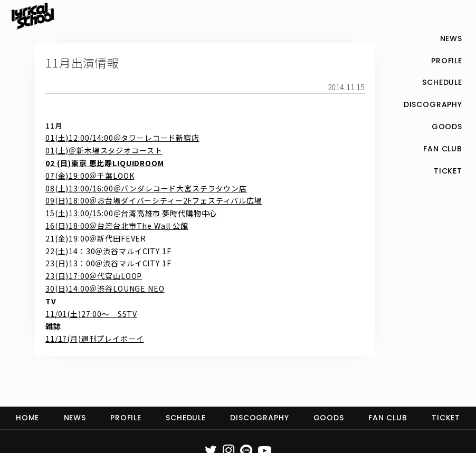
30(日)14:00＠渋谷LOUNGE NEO (105, 288)
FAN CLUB (388, 418)
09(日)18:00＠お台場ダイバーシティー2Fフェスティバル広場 (154, 200)
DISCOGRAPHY (259, 418)
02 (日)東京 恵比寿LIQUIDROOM (104, 163)
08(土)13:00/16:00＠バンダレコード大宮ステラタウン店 (146, 188)
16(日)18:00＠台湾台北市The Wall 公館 (117, 226)
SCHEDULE (186, 418)
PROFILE (126, 418)
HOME (27, 418)
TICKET (446, 418)
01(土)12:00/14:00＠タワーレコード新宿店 (122, 138)
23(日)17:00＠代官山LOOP (94, 276)
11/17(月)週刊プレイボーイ (94, 339)
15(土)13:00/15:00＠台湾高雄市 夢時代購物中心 (131, 213)
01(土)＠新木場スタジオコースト (104, 150)
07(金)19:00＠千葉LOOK (90, 176)
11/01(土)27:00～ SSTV (91, 314)
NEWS (75, 418)
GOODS (329, 418)
